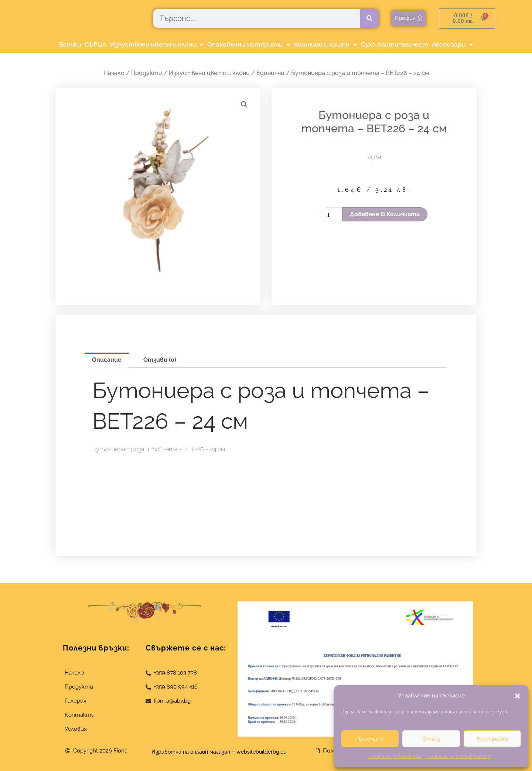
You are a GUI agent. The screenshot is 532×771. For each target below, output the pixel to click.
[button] (517, 696)
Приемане (370, 739)
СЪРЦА (96, 44)
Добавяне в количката (385, 214)
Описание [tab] (107, 360)
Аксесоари (453, 45)
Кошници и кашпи (326, 45)
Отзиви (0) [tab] (160, 360)
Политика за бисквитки (395, 757)
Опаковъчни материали (249, 45)
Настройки (492, 739)
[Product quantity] (331, 214)
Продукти (147, 73)
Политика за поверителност (458, 757)
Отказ (431, 739)
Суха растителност (395, 44)
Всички (70, 44)
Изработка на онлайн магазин (187, 752)
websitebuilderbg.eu (269, 752)
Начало (114, 73)
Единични (270, 73)
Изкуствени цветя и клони (157, 45)
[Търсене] (369, 18)
